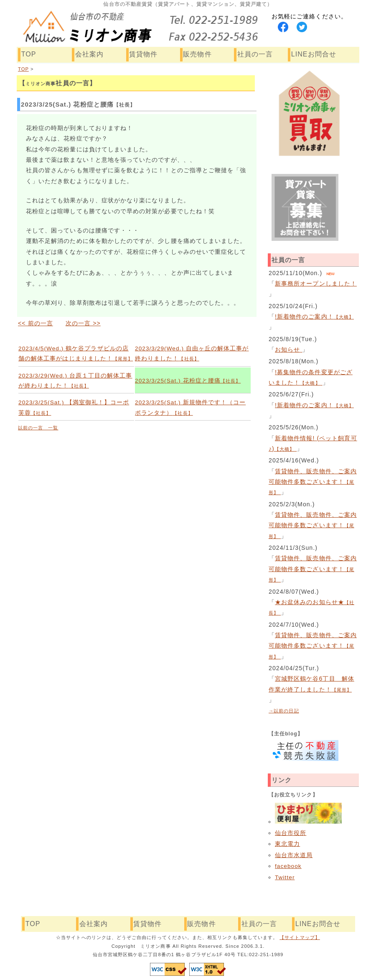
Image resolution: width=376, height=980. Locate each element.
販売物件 (197, 54)
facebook (288, 866)
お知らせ (288, 350)
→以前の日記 (284, 711)
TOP (29, 54)
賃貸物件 (143, 54)
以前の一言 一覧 (38, 428)
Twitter (285, 877)
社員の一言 (255, 54)
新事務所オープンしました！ (316, 283)
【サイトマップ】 (300, 937)
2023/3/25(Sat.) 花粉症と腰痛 (188, 381)
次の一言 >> (83, 323)
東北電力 (287, 844)
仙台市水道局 (294, 855)
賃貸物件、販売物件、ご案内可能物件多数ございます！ (313, 482)
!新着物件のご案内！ (314, 316)
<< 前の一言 (36, 323)
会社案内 (89, 54)
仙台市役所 (291, 833)
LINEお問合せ (314, 54)
